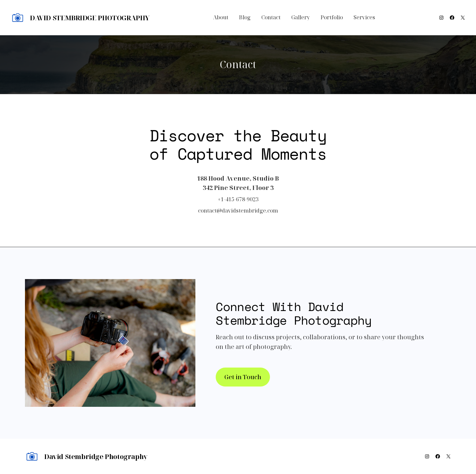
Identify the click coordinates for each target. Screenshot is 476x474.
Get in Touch (243, 377)
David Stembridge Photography (90, 18)
